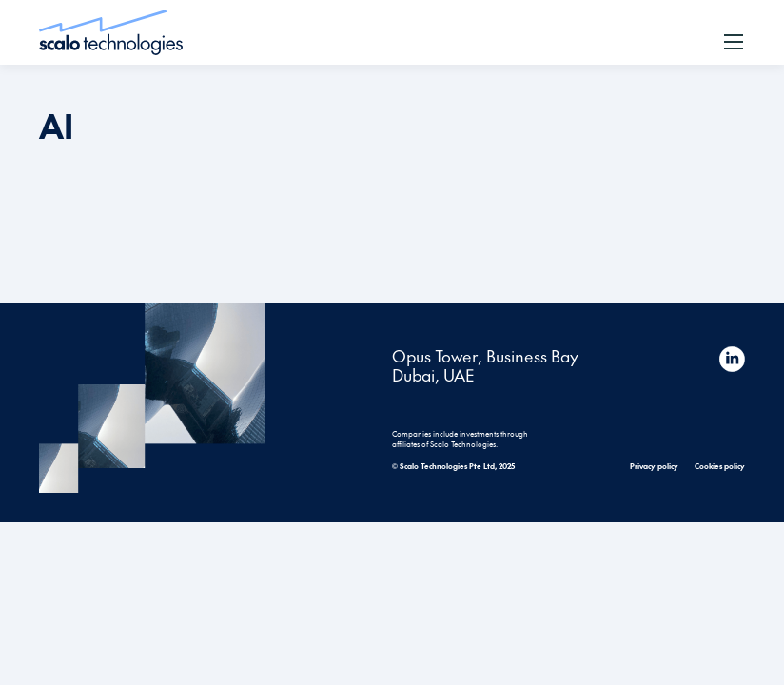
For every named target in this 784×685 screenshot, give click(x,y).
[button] (734, 42)
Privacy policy (654, 466)
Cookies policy (720, 466)
